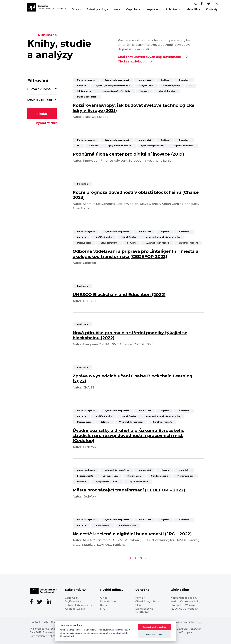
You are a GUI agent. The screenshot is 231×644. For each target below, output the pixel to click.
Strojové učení (146, 86)
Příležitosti (172, 9)
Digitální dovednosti (87, 97)
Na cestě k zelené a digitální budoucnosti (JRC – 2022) (132, 534)
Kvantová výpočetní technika (117, 91)
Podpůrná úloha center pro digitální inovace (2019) (128, 154)
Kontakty (212, 9)
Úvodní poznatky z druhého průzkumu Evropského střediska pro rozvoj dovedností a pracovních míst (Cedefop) (129, 435)
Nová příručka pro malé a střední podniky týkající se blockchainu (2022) (130, 335)
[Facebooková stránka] (196, 4)
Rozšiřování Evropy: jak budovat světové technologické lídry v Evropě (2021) (134, 108)
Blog (138, 605)
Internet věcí (145, 80)
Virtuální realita (129, 237)
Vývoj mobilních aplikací (120, 146)
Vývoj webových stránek (153, 146)
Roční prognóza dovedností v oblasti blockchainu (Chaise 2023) (136, 195)
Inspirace (152, 9)
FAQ (103, 609)
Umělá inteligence (86, 80)
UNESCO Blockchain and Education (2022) (119, 294)
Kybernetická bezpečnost (117, 80)
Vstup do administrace (186, 622)
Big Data (165, 80)
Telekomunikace (85, 91)
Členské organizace (147, 601)
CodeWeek (72, 598)
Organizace (133, 9)
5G (191, 86)
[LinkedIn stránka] (216, 4)
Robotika (81, 86)
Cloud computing (171, 86)
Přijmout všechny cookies (155, 627)
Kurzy (104, 605)
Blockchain (184, 80)
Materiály (192, 9)
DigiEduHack (73, 601)
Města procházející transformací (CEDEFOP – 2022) (129, 490)
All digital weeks (75, 609)
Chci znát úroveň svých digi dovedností (149, 57)
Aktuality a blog (96, 9)
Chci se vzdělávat (132, 61)
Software (145, 91)
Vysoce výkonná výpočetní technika (113, 86)
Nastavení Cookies (155, 635)
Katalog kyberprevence (79, 605)
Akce (117, 9)
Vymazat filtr (46, 123)
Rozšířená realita (104, 237)
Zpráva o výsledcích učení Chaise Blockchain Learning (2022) (133, 378)
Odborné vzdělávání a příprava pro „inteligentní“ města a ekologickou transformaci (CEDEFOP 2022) (136, 254)
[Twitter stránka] (209, 4)
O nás (75, 9)
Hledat (42, 114)
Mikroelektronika (167, 91)
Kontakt (140, 598)
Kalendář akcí (109, 601)
